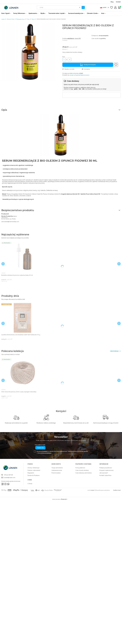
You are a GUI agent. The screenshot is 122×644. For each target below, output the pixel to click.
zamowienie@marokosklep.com (10, 222)
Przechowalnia (56, 473)
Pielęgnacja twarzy (21, 19)
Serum (33, 19)
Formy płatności (80, 468)
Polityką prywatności (46, 453)
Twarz (28, 19)
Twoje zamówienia (57, 468)
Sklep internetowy (59, 499)
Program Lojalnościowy (106, 470)
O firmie (30, 484)
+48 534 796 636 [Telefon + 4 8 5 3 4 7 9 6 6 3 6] (8, 475)
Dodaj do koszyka (90, 65)
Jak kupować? (104, 473)
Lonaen (3, 19)
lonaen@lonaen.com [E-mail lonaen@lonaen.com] (10, 478)
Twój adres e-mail (40, 445)
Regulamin (45, 451)
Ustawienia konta (57, 470)
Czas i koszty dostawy (82, 470)
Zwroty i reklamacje (33, 468)
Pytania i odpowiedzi (34, 470)
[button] (83, 7)
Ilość (64, 57)
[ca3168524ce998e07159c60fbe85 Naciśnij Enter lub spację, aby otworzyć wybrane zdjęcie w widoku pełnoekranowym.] (30, 52)
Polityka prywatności (106, 468)
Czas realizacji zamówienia (84, 473)
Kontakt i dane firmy (105, 475)
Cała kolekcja (115, 351)
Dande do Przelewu (34, 475)
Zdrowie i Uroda (10, 19)
